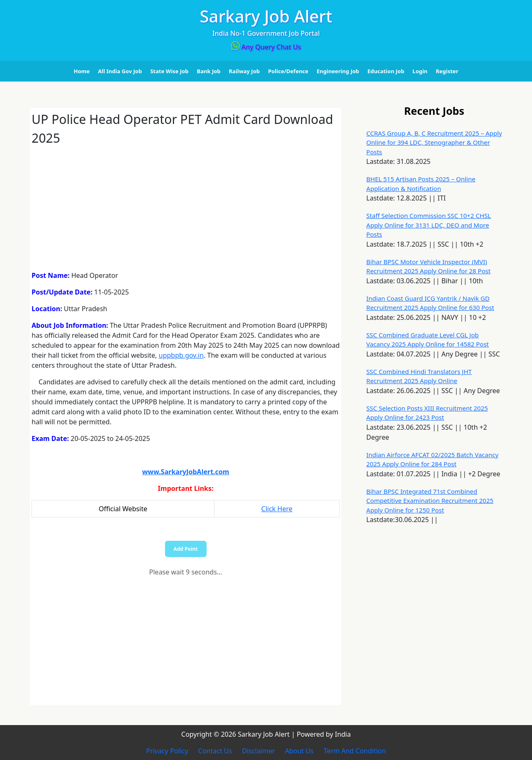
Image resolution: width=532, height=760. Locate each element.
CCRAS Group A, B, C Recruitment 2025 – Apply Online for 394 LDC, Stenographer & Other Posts (434, 142)
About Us (299, 751)
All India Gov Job (120, 71)
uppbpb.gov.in (181, 355)
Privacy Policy (167, 751)
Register (447, 71)
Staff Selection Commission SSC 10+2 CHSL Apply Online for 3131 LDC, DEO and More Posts (429, 225)
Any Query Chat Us (266, 47)
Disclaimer (258, 751)
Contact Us (215, 751)
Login (420, 71)
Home (82, 71)
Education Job (386, 71)
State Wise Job (169, 71)
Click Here (277, 509)
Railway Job (244, 71)
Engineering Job (338, 71)
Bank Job (209, 71)
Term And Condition (355, 751)
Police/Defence (288, 71)
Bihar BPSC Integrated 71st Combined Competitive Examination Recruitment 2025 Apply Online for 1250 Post (430, 501)
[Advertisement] (186, 205)
